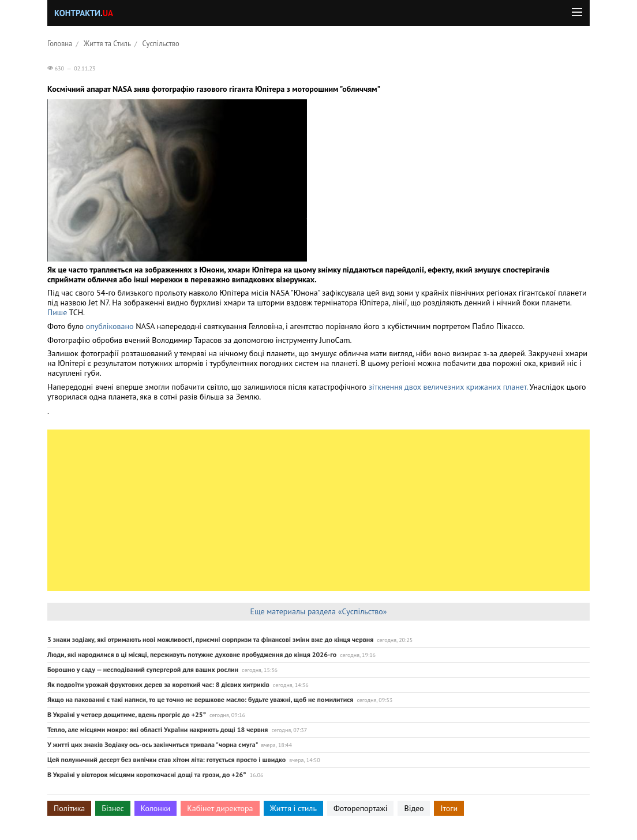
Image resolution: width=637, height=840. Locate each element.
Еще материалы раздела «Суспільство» (318, 611)
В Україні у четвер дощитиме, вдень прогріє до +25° (127, 714)
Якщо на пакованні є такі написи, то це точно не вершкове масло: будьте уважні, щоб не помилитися (200, 699)
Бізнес (113, 808)
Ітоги (449, 808)
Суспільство (161, 43)
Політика (69, 808)
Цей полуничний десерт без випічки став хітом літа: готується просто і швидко (166, 759)
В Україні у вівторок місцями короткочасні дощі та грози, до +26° (147, 774)
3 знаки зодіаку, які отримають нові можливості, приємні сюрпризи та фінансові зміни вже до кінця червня (210, 639)
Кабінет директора (220, 808)
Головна (60, 43)
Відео (414, 808)
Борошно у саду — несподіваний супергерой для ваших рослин (143, 669)
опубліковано (110, 326)
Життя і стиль (293, 808)
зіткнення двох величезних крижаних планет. (448, 387)
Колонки (156, 808)
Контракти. (84, 13)
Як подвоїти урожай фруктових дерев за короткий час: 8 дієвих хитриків (158, 684)
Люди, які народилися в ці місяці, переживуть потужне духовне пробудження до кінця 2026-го (192, 654)
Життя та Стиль (107, 43)
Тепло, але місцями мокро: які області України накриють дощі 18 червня (158, 729)
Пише (57, 312)
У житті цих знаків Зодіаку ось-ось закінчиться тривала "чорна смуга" (152, 744)
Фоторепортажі (361, 808)
